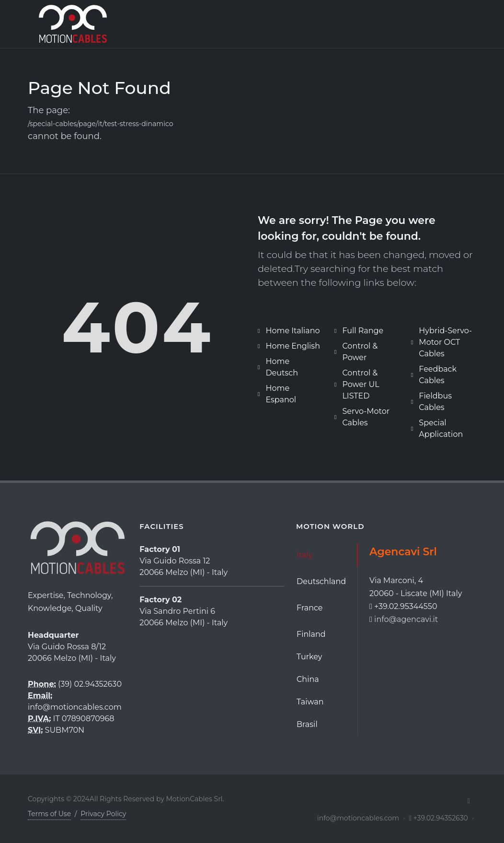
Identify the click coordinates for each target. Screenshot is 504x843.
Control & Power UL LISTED (361, 384)
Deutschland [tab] (321, 581)
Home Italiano (292, 331)
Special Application (441, 428)
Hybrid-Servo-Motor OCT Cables (445, 342)
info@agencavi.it (406, 619)
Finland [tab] (311, 634)
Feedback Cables (438, 375)
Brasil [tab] (307, 724)
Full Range (363, 331)
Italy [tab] (304, 555)
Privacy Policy (103, 814)
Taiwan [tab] (310, 702)
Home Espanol (281, 394)
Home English (293, 346)
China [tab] (308, 679)
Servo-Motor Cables (366, 417)
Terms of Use (49, 814)
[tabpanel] (423, 585)
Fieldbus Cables (435, 402)
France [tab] (310, 608)
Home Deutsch (282, 367)
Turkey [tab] (309, 657)
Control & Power (360, 352)
